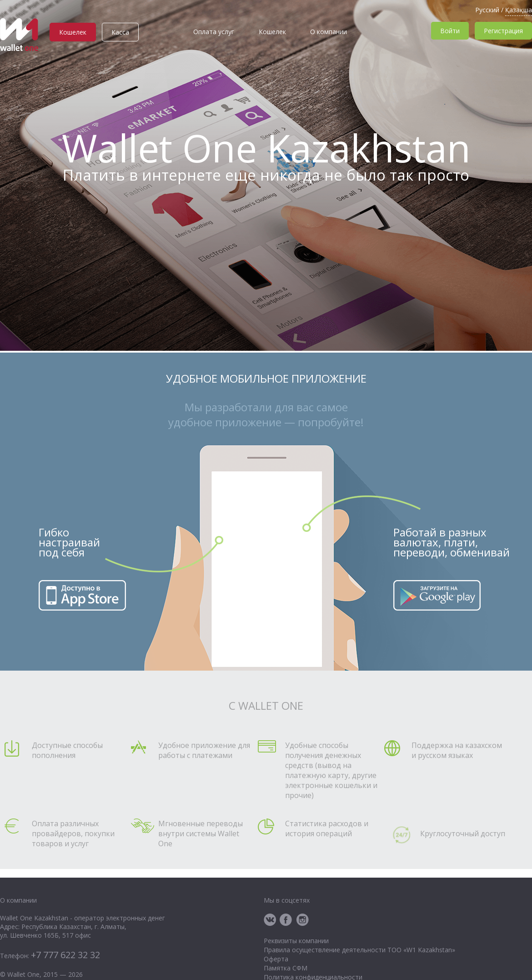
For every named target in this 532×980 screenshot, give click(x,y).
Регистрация (503, 31)
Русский (487, 10)
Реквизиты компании (296, 941)
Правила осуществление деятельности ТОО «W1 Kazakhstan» (359, 950)
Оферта (276, 959)
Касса (120, 32)
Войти (450, 31)
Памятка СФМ (286, 968)
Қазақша (519, 10)
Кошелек (73, 32)
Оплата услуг (214, 32)
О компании (329, 32)
